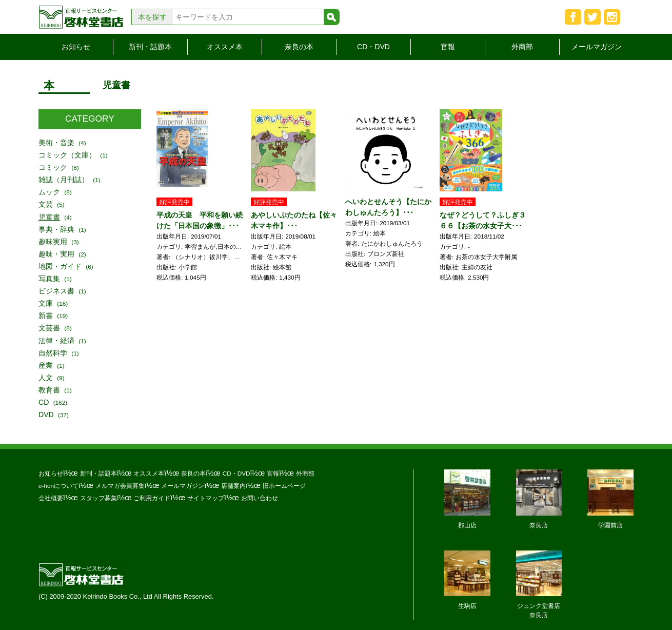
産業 (46, 365)
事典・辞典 (56, 229)
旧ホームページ (284, 486)
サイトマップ (206, 498)
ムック (49, 192)
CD (44, 402)
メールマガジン (597, 47)
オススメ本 (225, 47)
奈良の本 (299, 47)
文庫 (46, 303)
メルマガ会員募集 (120, 486)
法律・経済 (56, 341)
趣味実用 (53, 242)
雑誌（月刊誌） (64, 180)
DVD (46, 415)
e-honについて (58, 486)
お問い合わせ (260, 498)
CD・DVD (373, 47)
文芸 (46, 204)
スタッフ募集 (98, 498)
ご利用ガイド (152, 498)
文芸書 (49, 328)
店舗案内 (233, 486)
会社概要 (51, 498)
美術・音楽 (56, 143)
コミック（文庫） (67, 155)
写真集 (49, 279)
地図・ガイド (60, 266)
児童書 (49, 217)
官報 (448, 47)
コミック (53, 167)
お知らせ (76, 47)
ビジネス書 (56, 291)
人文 (46, 378)
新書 (46, 316)
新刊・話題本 (150, 47)
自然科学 (53, 353)
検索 (331, 17)
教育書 (49, 390)
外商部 (522, 47)
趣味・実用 (56, 254)
